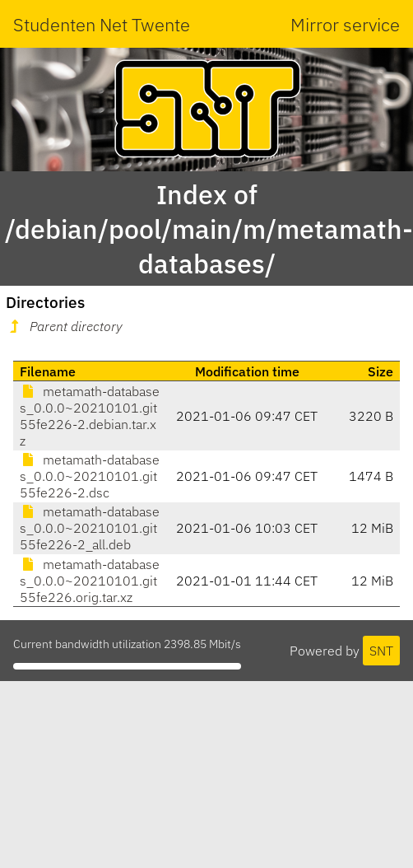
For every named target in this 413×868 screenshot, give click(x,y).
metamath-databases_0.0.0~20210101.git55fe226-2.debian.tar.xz (90, 416)
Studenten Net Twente (102, 24)
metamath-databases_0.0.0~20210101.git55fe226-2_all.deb (90, 528)
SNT (381, 651)
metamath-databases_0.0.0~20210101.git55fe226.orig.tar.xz (90, 581)
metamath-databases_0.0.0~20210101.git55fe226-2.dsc (90, 476)
